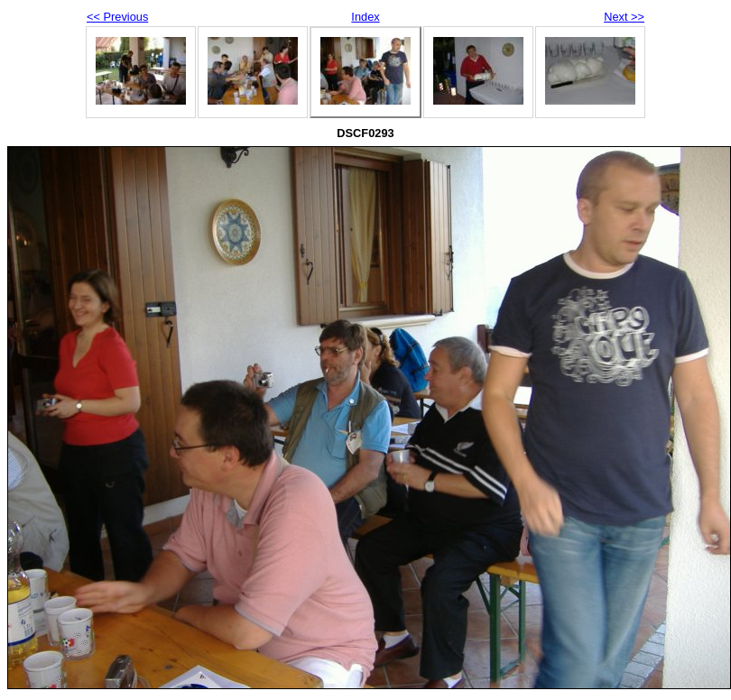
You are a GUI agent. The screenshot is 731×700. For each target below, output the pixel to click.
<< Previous (117, 17)
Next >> (624, 17)
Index (365, 17)
